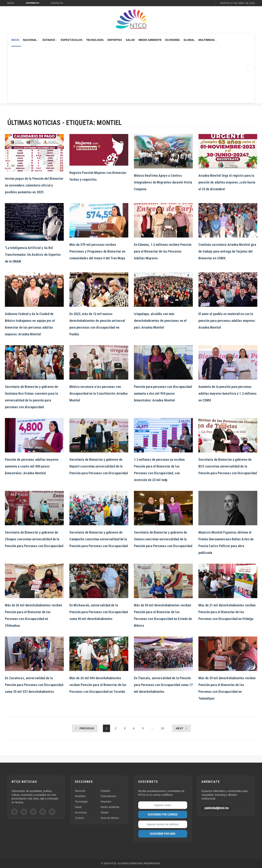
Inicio (11, 3)
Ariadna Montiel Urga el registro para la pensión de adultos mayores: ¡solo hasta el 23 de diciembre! (227, 182)
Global (189, 40)
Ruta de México (110, 818)
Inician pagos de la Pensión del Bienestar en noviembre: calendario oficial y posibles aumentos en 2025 (34, 185)
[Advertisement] (128, 75)
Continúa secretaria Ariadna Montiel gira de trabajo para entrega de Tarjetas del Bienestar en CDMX (227, 251)
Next (179, 728)
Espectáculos (72, 40)
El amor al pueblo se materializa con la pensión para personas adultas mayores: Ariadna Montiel (227, 321)
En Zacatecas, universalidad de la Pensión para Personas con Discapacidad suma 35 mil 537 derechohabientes (34, 685)
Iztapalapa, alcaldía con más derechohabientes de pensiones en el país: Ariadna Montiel (160, 321)
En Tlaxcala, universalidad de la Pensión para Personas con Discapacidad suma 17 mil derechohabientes (163, 685)
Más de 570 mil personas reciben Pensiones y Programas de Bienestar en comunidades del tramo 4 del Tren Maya (97, 251)
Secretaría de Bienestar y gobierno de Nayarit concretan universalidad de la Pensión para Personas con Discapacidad (99, 466)
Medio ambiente (110, 807)
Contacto (57, 3)
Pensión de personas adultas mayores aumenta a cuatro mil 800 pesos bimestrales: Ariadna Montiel (32, 466)
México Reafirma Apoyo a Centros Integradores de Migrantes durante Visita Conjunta (163, 182)
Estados (49, 40)
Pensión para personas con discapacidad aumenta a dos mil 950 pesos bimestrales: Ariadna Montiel (163, 393)
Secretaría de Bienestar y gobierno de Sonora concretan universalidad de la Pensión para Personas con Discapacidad (163, 539)
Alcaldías (80, 796)
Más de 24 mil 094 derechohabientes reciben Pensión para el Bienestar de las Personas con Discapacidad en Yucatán (98, 685)
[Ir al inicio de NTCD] (131, 19)
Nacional (30, 40)
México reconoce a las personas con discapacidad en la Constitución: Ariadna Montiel (99, 393)
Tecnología (95, 40)
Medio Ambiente (150, 40)
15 (163, 728)
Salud (130, 40)
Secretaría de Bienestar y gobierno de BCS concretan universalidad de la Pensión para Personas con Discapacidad (228, 466)
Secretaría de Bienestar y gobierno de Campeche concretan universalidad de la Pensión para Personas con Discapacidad (99, 539)
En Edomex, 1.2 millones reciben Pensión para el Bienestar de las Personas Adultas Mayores (163, 251)
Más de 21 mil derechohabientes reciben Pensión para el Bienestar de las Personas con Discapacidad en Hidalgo (227, 612)
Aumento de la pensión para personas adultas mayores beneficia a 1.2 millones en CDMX (228, 393)
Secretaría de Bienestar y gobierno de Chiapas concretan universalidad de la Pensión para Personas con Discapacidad (34, 539)
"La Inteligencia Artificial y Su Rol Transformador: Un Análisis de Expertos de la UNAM (33, 255)
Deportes (115, 40)
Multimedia (207, 40)
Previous (87, 728)
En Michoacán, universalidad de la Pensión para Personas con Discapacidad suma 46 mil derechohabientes (99, 612)
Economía (173, 40)
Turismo (80, 818)
